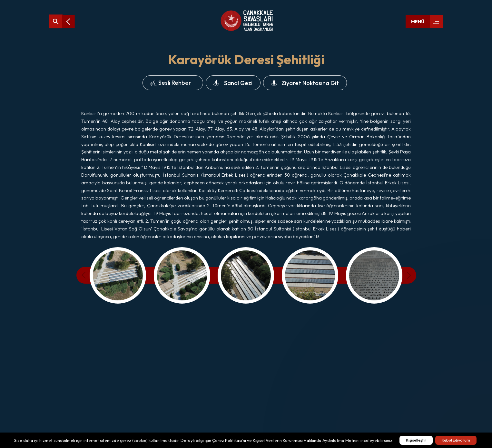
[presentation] (86, 275)
